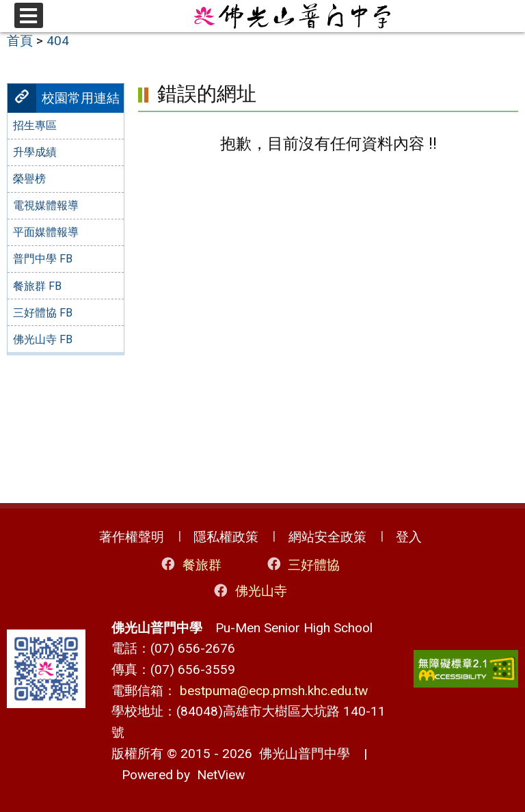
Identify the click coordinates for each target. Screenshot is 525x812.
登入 (409, 537)
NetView (221, 775)
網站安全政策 (327, 537)
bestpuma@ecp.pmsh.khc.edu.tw (274, 691)
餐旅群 (190, 564)
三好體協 (302, 564)
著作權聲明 (132, 537)
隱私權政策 (226, 537)
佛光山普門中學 (301, 754)
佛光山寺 (250, 591)
